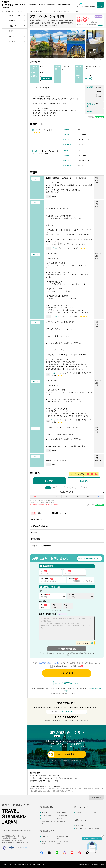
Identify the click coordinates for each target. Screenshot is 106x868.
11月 (85, 488)
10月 (79, 488)
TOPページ (45, 813)
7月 (61, 488)
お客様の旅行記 (62, 821)
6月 (54, 488)
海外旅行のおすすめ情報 (48, 822)
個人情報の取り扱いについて (48, 663)
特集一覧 (60, 818)
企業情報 (78, 813)
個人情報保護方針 (85, 864)
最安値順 (84, 481)
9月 (73, 488)
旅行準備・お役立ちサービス (48, 842)
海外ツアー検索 (62, 813)
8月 (67, 488)
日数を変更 (46, 78)
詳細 (100, 25)
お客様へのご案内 (47, 837)
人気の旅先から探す (63, 815)
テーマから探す (46, 818)
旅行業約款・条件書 (98, 864)
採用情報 (94, 813)
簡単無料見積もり (81, 826)
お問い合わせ (67, 673)
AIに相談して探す (47, 815)
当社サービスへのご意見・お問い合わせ (87, 829)
